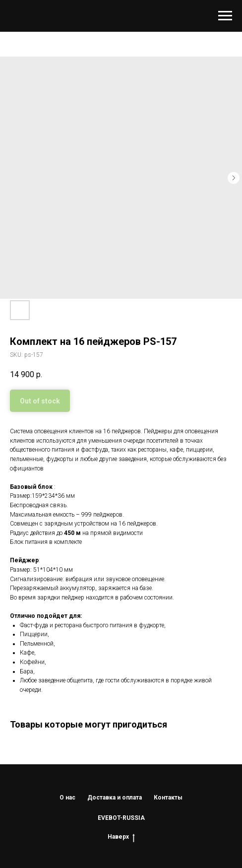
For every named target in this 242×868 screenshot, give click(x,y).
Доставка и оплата (115, 798)
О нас (67, 798)
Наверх (121, 837)
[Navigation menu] (225, 16)
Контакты (168, 798)
